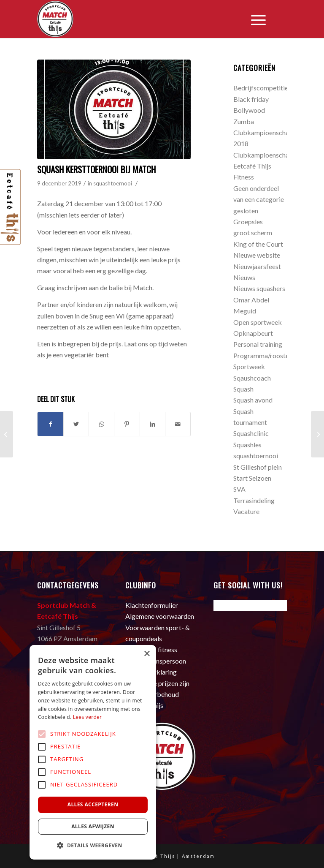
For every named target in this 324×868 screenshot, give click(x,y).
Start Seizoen (252, 478)
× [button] (147, 654)
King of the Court (258, 244)
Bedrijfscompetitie (261, 88)
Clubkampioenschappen (268, 155)
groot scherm (253, 233)
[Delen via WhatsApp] (101, 424)
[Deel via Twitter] (76, 424)
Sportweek (249, 366)
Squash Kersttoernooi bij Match (96, 169)
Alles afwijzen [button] (93, 826)
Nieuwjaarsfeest (257, 266)
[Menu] (254, 19)
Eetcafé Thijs (252, 166)
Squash (243, 389)
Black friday (251, 99)
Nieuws (244, 277)
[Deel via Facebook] (50, 424)
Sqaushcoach (252, 378)
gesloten (246, 211)
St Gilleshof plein (258, 467)
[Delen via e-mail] (178, 424)
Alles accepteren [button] (93, 804)
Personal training (258, 344)
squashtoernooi (113, 183)
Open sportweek (258, 322)
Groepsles (248, 222)
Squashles (247, 445)
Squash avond (253, 400)
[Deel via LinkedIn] (153, 424)
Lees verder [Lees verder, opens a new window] (88, 717)
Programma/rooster (262, 355)
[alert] (93, 752)
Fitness (244, 177)
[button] (93, 846)
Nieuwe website (257, 255)
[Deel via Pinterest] (127, 424)
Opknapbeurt (253, 333)
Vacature (246, 511)
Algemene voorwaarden (160, 616)
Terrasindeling (254, 500)
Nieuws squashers (259, 288)
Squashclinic (251, 433)
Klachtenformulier (152, 605)
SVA (239, 489)
